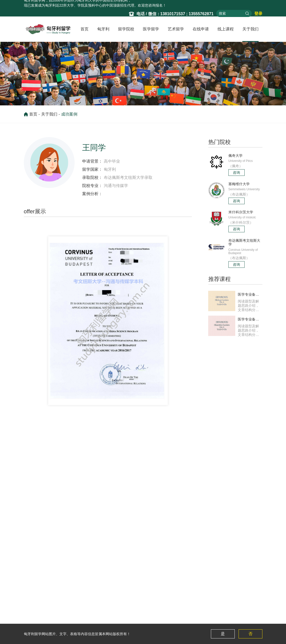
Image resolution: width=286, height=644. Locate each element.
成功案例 (69, 116)
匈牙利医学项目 (108, 619)
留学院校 (126, 29)
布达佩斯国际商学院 (60, 476)
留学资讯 (31, 611)
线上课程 (226, 29)
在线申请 (201, 29)
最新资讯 (102, 611)
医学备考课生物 (204, 611)
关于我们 (250, 29)
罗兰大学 (57, 619)
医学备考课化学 (204, 619)
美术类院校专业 (140, 619)
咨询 (236, 172)
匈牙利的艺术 (138, 611)
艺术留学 (176, 29)
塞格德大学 (67, 466)
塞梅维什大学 (61, 611)
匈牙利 (103, 29)
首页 (85, 29)
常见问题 (31, 619)
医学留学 (151, 29)
